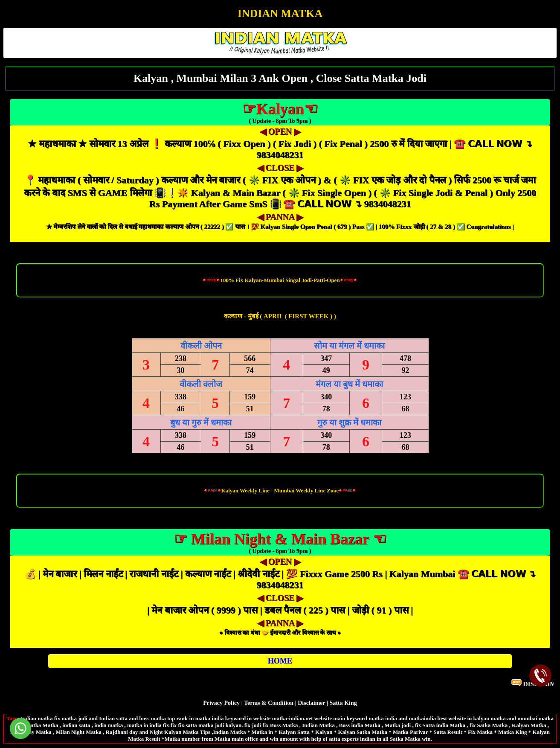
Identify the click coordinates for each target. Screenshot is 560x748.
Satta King (343, 703)
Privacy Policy (221, 703)
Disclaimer (311, 703)
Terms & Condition (269, 703)
